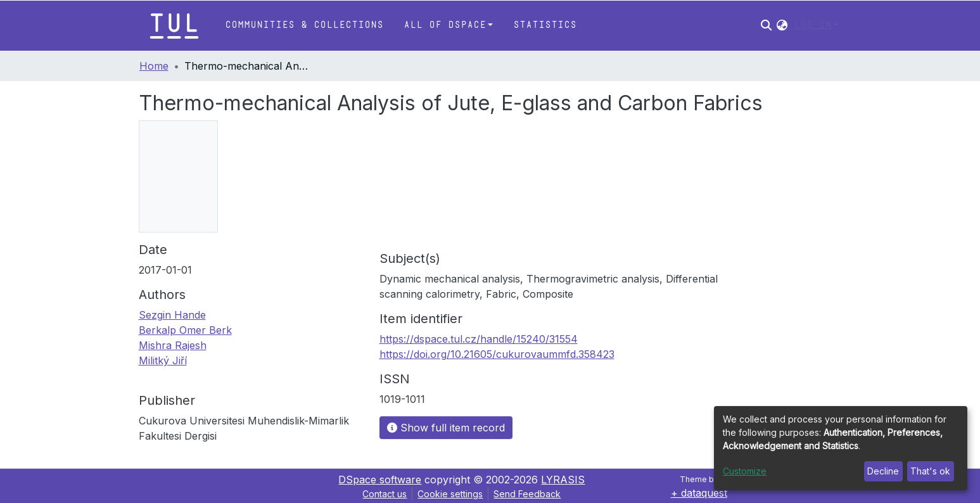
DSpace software (380, 480)
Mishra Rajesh (173, 345)
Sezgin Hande (172, 315)
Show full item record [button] (446, 428)
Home (154, 66)
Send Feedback (527, 494)
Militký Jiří (163, 360)
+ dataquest (699, 493)
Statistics (545, 25)
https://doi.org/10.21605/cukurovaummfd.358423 (497, 354)
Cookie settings (450, 494)
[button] (782, 25)
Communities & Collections (304, 25)
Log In (813, 25)
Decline (883, 471)
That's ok (930, 471)
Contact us (385, 494)
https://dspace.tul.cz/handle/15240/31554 (479, 339)
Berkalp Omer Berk (185, 330)
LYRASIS (563, 480)
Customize (745, 471)
